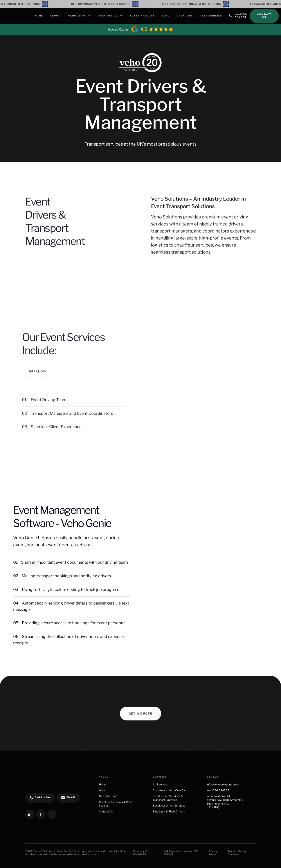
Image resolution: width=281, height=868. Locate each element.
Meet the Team (109, 796)
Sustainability (142, 16)
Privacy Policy (213, 853)
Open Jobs (185, 16)
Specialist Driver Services (169, 806)
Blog (166, 16)
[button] (79, 16)
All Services (160, 784)
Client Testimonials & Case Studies (116, 804)
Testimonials (211, 16)
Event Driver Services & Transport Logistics (168, 798)
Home (39, 16)
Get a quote (140, 714)
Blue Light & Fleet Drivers (169, 811)
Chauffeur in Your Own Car (170, 790)
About (55, 16)
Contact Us (264, 16)
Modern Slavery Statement (237, 853)
